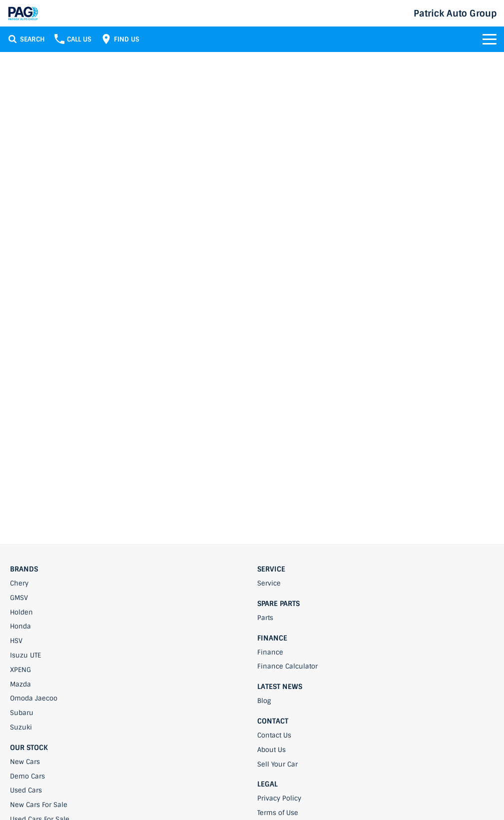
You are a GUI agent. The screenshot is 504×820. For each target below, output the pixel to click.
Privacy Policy (279, 798)
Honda (20, 626)
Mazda (20, 684)
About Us (271, 750)
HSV (16, 641)
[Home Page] (23, 13)
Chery (19, 583)
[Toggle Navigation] (490, 39)
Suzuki (21, 727)
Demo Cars (27, 776)
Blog (264, 701)
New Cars (25, 762)
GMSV (19, 598)
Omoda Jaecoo (34, 698)
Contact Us (274, 735)
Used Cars (26, 790)
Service (269, 583)
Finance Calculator (287, 666)
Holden (21, 612)
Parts (265, 618)
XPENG (20, 670)
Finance (270, 652)
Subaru (22, 713)
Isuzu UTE (25, 655)
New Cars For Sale (39, 805)
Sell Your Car (277, 764)
